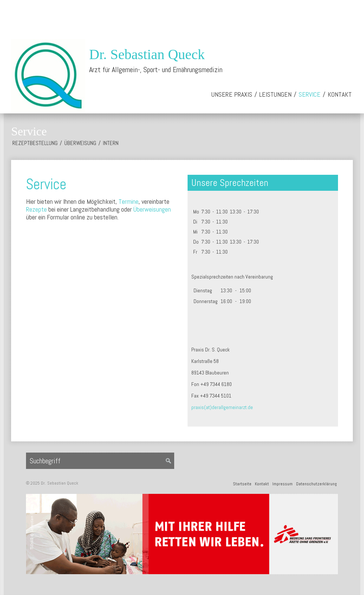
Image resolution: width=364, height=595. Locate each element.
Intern (111, 143)
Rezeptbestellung (35, 143)
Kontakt (340, 94)
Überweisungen (152, 209)
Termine (129, 201)
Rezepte (36, 209)
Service (310, 94)
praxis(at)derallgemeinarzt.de (222, 407)
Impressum (282, 484)
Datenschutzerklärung (316, 484)
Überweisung (80, 143)
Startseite (242, 484)
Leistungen (275, 94)
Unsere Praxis (232, 94)
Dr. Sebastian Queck (147, 54)
